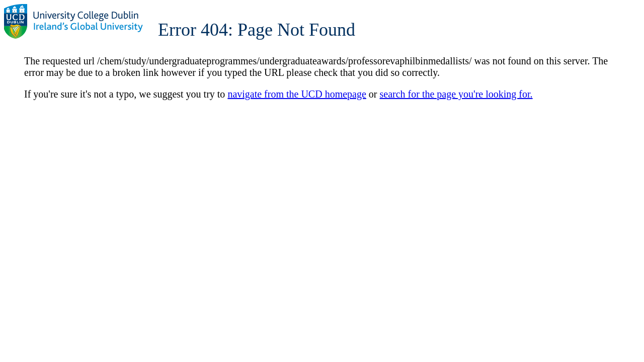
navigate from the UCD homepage (297, 94)
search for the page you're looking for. (456, 94)
